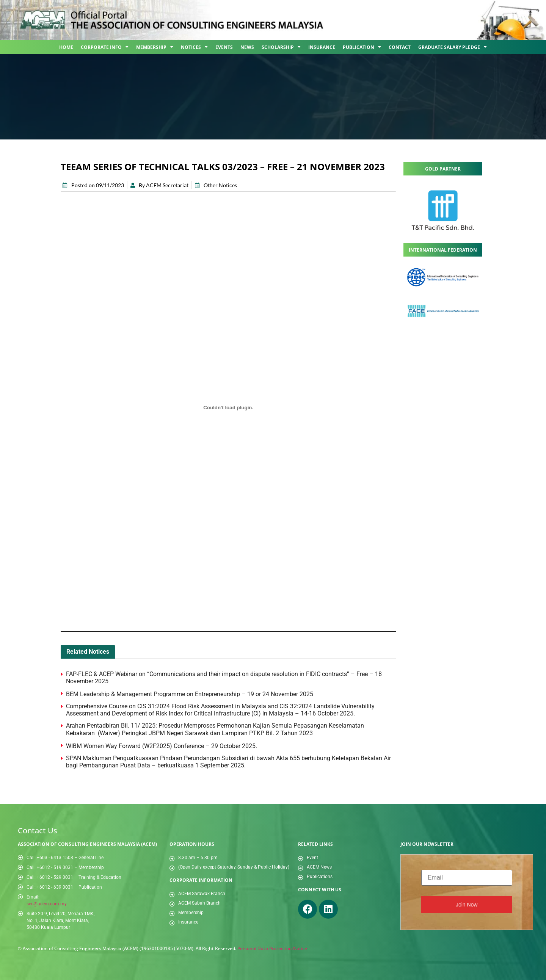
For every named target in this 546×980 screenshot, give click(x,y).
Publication (362, 47)
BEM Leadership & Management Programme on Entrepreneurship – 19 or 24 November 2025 (190, 694)
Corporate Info (105, 47)
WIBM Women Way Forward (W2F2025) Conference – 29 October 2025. (162, 746)
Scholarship (281, 47)
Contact (400, 47)
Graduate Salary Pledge (453, 47)
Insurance (322, 47)
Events (224, 47)
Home (66, 47)
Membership (155, 47)
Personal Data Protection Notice (272, 948)
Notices (194, 47)
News (247, 47)
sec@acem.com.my (47, 904)
